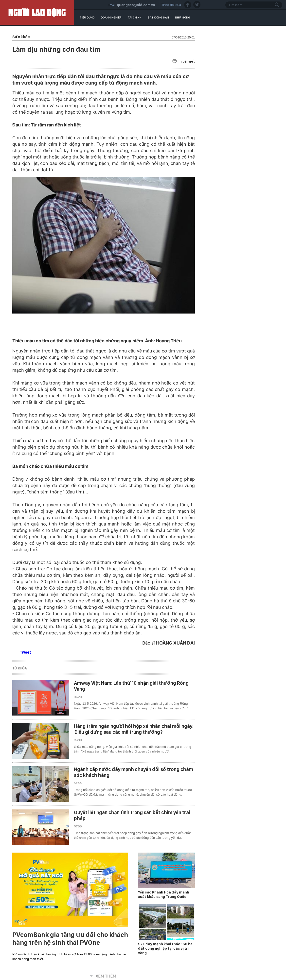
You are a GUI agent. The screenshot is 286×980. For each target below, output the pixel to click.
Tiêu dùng (87, 17)
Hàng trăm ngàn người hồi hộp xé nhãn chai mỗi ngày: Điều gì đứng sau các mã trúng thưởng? (134, 729)
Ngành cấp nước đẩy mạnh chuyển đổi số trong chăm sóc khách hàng (134, 772)
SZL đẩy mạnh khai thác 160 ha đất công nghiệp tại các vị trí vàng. (165, 948)
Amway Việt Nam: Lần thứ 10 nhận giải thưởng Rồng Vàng (131, 686)
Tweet (25, 652)
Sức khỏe (21, 37)
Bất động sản (158, 17)
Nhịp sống (183, 17)
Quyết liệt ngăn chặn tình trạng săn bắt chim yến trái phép (132, 815)
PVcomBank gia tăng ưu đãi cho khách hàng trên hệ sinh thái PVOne (70, 939)
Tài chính (135, 17)
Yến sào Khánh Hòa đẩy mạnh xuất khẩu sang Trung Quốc (164, 894)
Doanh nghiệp (111, 17)
